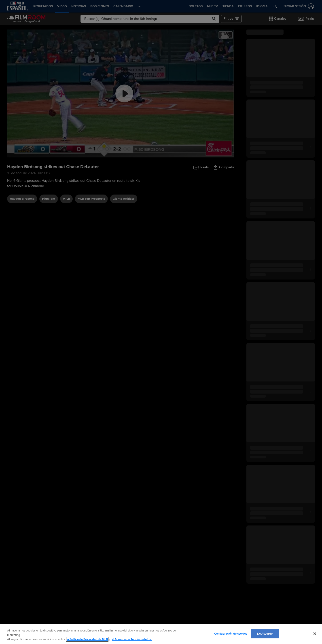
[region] (161, 634)
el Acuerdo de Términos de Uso (132, 639)
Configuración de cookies (231, 633)
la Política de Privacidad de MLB (87, 639)
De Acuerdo (265, 633)
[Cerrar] (315, 633)
